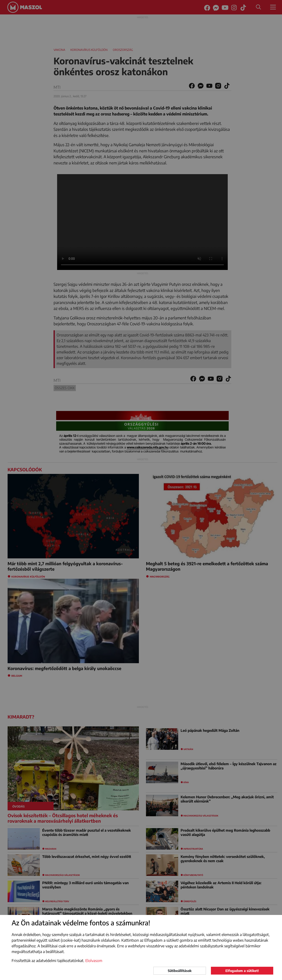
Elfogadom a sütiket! (242, 971)
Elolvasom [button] (94, 961)
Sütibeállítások (180, 971)
